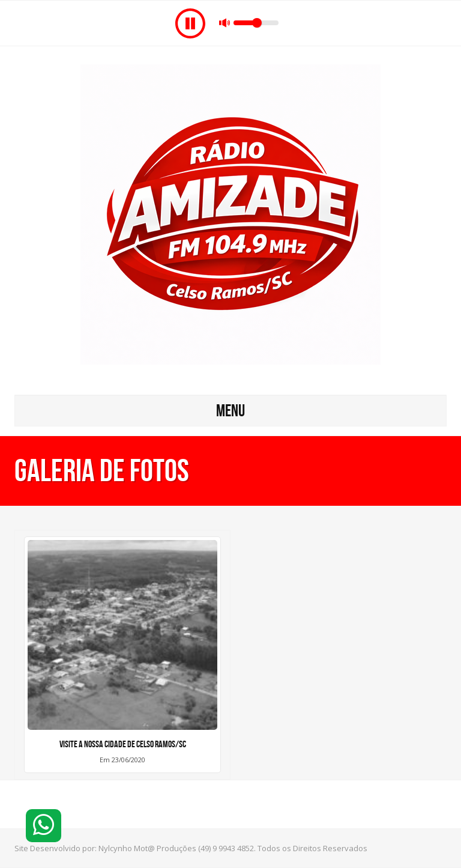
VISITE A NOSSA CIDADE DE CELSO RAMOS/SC (123, 744)
